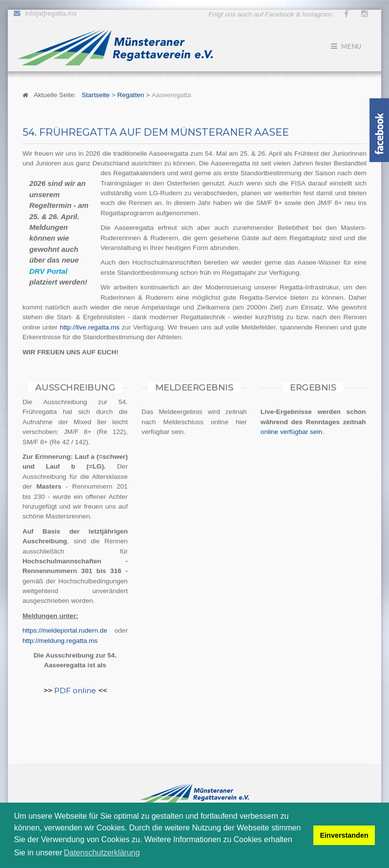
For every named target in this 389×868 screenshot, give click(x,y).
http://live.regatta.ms (90, 327)
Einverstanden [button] (344, 835)
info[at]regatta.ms (51, 12)
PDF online (75, 690)
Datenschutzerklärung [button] (102, 853)
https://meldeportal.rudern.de (65, 630)
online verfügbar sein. (292, 431)
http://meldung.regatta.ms (60, 640)
